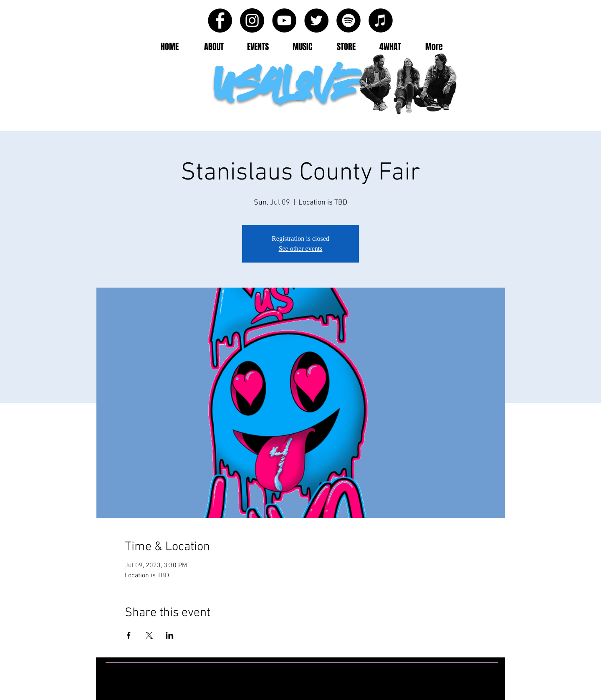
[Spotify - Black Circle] (348, 20)
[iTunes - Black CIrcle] (381, 20)
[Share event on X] (149, 635)
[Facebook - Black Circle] (220, 20)
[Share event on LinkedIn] (170, 635)
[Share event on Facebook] (129, 635)
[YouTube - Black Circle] (284, 20)
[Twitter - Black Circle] (316, 20)
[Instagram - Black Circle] (252, 20)
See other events (301, 249)
